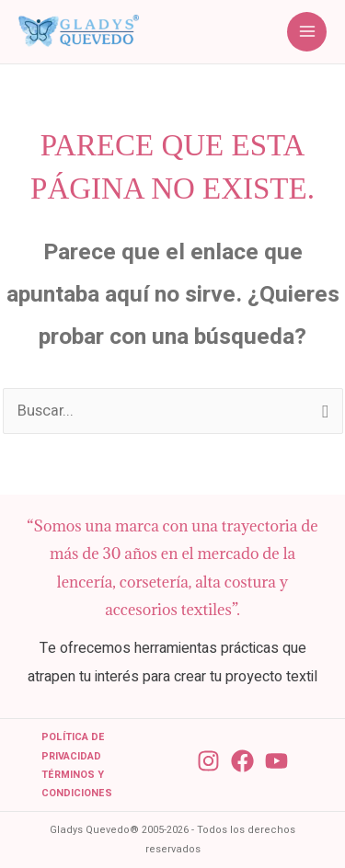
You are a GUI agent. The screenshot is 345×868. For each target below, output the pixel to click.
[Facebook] (242, 761)
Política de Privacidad (73, 747)
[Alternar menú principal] (307, 32)
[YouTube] (276, 761)
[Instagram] (208, 761)
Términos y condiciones (77, 784)
